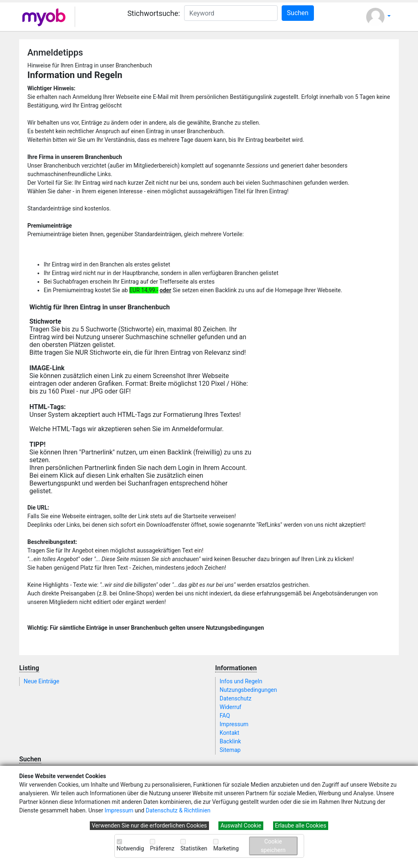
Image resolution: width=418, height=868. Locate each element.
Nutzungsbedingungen (248, 690)
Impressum (119, 810)
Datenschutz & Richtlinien (178, 810)
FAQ (225, 716)
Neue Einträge (41, 681)
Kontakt (229, 733)
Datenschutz (236, 698)
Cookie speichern (273, 846)
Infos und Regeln (241, 681)
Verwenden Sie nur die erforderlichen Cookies (149, 825)
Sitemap (230, 750)
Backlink (230, 741)
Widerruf (230, 707)
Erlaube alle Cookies (301, 825)
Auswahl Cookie (241, 825)
